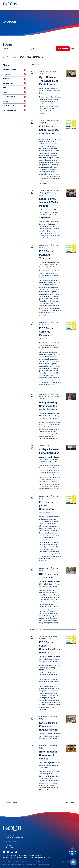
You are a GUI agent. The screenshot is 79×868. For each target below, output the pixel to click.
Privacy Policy (8, 857)
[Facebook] (4, 852)
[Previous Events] (4, 57)
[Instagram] (16, 852)
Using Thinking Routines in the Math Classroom (49, 406)
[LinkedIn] (8, 852)
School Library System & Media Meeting (49, 202)
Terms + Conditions (23, 857)
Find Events (63, 49)
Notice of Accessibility (42, 857)
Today (14, 57)
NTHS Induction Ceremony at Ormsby (48, 755)
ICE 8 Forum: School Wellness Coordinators (49, 130)
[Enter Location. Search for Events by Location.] (42, 49)
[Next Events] (8, 57)
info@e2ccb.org (11, 842)
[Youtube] (12, 852)
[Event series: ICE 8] (48, 123)
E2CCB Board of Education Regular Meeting (49, 726)
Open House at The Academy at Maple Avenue (48, 81)
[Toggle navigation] (75, 5)
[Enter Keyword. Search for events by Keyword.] (16, 49)
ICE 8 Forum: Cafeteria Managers (47, 332)
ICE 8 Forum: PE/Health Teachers (47, 255)
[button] (72, 852)
